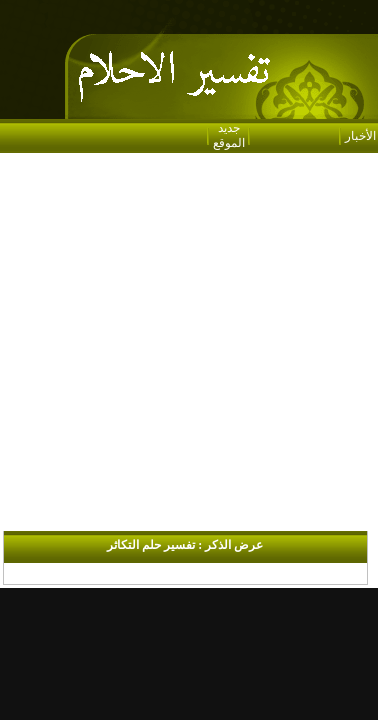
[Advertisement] (187, 343)
